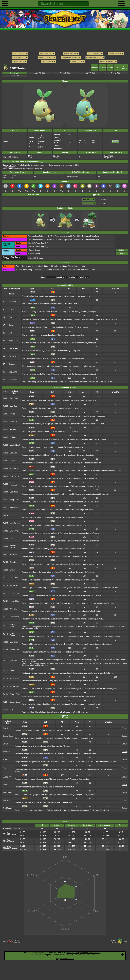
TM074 (6, 515)
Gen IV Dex (15, 76)
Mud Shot (14, 453)
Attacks (110, 67)
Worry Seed (7, 793)
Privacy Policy (73, 953)
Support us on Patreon (65, 959)
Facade (13, 429)
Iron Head (14, 554)
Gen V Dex (115, 73)
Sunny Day (14, 469)
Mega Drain (13, 341)
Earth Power (15, 617)
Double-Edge (15, 702)
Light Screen (15, 523)
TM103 (6, 562)
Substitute (14, 562)
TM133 (6, 617)
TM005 (6, 406)
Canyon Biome (34, 250)
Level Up (60, 277)
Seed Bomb (14, 508)
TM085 (6, 539)
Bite (10, 333)
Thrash (6, 728)
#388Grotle (113, 941)
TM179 (6, 686)
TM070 (6, 500)
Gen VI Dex (90, 73)
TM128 (6, 609)
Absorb (12, 309)
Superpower (7, 777)
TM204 (6, 702)
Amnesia (13, 609)
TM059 (6, 484)
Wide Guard (7, 800)
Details (122, 250)
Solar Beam (14, 650)
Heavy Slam (15, 601)
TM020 (6, 422)
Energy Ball (14, 593)
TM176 (6, 679)
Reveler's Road (34, 243)
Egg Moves (124, 67)
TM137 (6, 626)
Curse (11, 325)
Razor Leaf (13, 317)
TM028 (6, 437)
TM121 (6, 601)
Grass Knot (14, 531)
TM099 (6, 554)
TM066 (6, 492)
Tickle (5, 785)
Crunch (12, 364)
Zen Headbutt (13, 484)
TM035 (6, 453)
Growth (6, 744)
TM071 (6, 508)
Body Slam (14, 492)
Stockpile (6, 752)
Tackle (11, 294)
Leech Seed (14, 348)
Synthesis (13, 356)
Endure (13, 461)
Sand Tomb (14, 679)
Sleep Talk (14, 500)
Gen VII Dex (65, 73)
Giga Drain (13, 372)
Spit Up (6, 759)
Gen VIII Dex (40, 73)
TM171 (6, 660)
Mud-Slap (14, 406)
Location (102, 67)
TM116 (6, 586)
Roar (12, 671)
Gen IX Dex (15, 73)
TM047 (6, 461)
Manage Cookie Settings (90, 953)
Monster (104, 199)
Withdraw (13, 302)
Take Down (14, 398)
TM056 (6, 476)
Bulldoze (13, 437)
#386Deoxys (17, 941)
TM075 (6, 523)
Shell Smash (8, 808)
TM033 (6, 445)
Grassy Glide (15, 694)
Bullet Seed (14, 476)
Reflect (13, 515)
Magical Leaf (15, 445)
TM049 (6, 469)
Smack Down (15, 686)
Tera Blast (14, 660)
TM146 (6, 634)
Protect (13, 414)
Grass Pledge (13, 634)
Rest (12, 539)
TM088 (6, 547)
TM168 (6, 650)
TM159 (6, 642)
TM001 (6, 398)
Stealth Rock (15, 586)
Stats (117, 67)
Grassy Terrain (13, 625)
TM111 (6, 578)
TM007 (6, 414)
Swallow (6, 768)
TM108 (6, 570)
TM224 (6, 710)
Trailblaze (14, 422)
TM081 (6, 531)
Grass (104, 203)
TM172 (6, 671)
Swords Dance (13, 547)
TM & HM (71, 277)
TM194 (6, 694)
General (95, 67)
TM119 (6, 593)
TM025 (6, 429)
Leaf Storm (13, 380)
